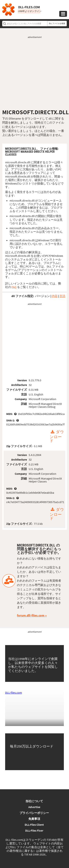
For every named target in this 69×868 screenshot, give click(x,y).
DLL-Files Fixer (34, 830)
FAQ (14, 287)
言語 (62, 296)
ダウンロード (57, 436)
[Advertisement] (34, 74)
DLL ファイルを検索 (57, 23)
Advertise (34, 807)
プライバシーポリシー (34, 813)
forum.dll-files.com (31, 615)
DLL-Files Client (34, 825)
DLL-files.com (14, 693)
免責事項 (34, 819)
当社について (34, 801)
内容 (55, 296)
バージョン (43, 296)
